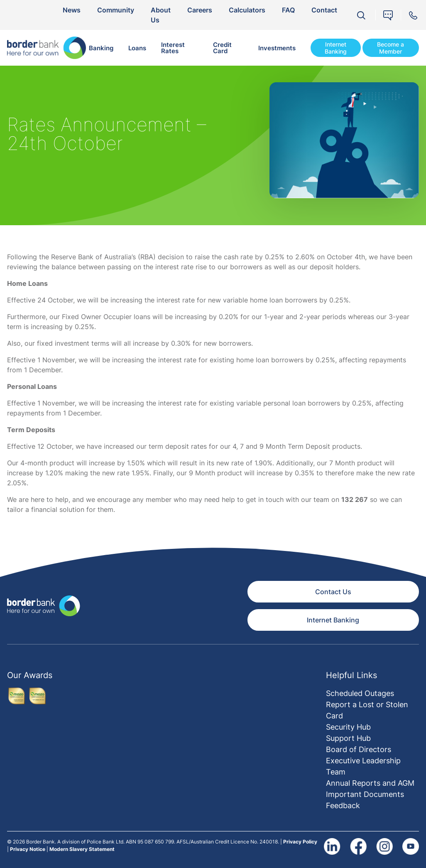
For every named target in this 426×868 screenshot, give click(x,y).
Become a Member (390, 48)
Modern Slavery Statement (82, 849)
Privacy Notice (28, 849)
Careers (200, 10)
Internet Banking (336, 48)
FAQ (288, 10)
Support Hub (348, 738)
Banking (101, 48)
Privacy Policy (300, 842)
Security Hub (348, 727)
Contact (324, 10)
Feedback (343, 805)
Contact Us (333, 592)
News (72, 10)
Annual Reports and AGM (370, 783)
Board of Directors (359, 749)
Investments (277, 48)
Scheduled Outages (360, 693)
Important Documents (365, 794)
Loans (137, 48)
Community (116, 10)
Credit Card (222, 48)
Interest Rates (173, 48)
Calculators (247, 10)
